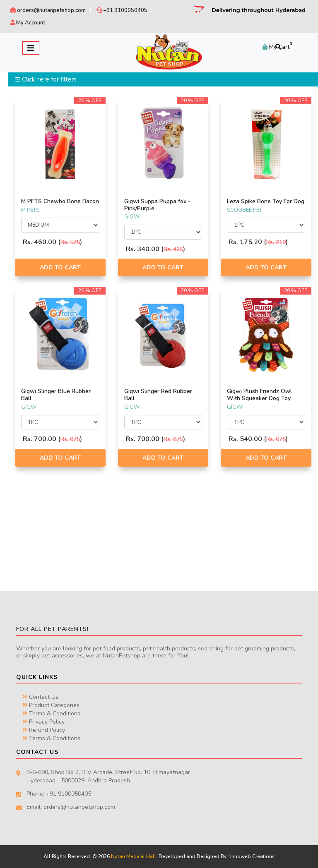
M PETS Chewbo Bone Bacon (60, 201)
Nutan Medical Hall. (134, 856)
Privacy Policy (43, 722)
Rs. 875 (70, 439)
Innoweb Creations (252, 856)
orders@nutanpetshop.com (48, 10)
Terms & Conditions (51, 713)
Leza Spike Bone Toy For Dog (266, 201)
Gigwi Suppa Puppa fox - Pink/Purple (157, 205)
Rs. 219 (276, 242)
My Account (28, 23)
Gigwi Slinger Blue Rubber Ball (56, 395)
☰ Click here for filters (46, 79)
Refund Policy (44, 730)
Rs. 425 (173, 249)
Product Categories (51, 705)
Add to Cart (60, 267)
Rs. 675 (276, 439)
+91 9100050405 (122, 10)
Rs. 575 (70, 242)
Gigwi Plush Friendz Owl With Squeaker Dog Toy (259, 395)
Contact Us (40, 697)
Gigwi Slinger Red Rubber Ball (158, 395)
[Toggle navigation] (31, 48)
